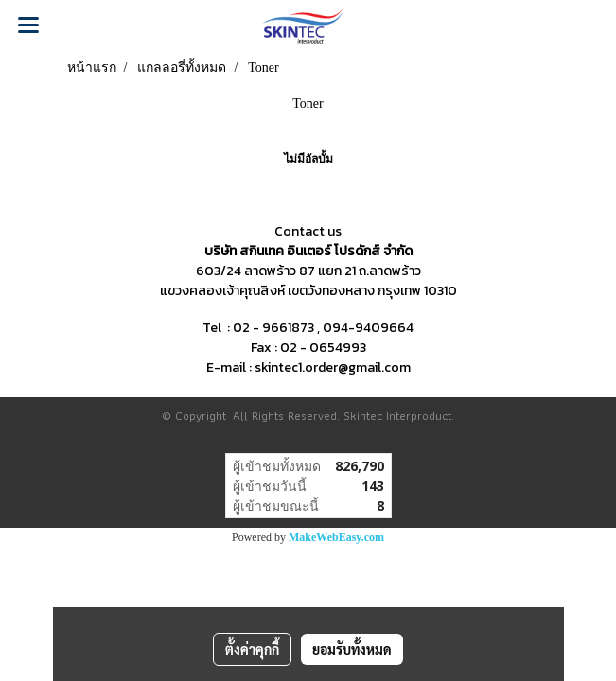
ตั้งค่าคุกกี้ (252, 649)
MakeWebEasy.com (336, 537)
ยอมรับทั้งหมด (352, 649)
